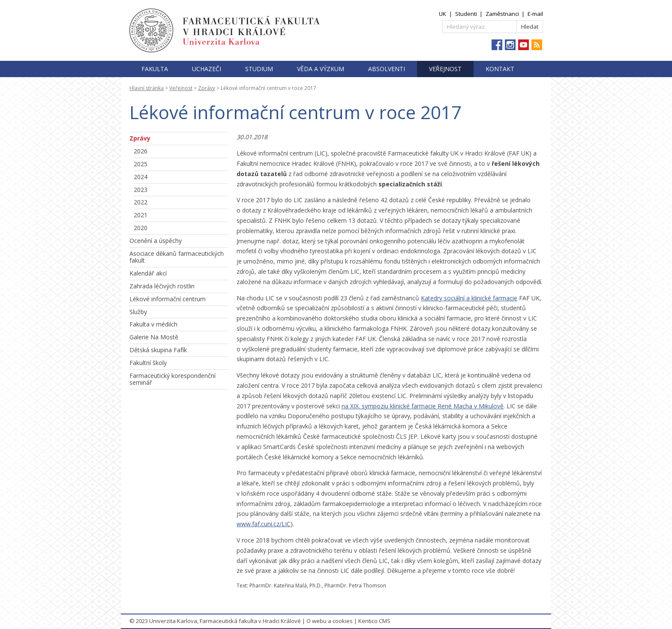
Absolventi (387, 69)
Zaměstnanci (502, 14)
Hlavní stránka (147, 88)
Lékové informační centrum (168, 299)
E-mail (535, 14)
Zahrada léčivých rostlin (162, 286)
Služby (138, 312)
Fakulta (155, 69)
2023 (141, 190)
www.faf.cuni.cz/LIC (264, 524)
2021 (141, 215)
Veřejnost (445, 69)
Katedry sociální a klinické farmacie (469, 298)
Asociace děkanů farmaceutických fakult (177, 257)
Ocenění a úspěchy (156, 241)
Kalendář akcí (148, 273)
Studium (259, 69)
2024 (141, 177)
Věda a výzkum (321, 69)
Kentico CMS (374, 621)
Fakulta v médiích (153, 324)
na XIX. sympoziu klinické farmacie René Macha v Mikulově (423, 406)
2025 (141, 164)
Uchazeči (207, 69)
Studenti (466, 14)
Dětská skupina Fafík (158, 350)
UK (442, 14)
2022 (141, 202)
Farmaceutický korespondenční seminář (172, 379)
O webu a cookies (330, 621)
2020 (141, 228)
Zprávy (207, 88)
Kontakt (500, 69)
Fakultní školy (148, 363)
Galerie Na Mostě (154, 337)
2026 (141, 151)
